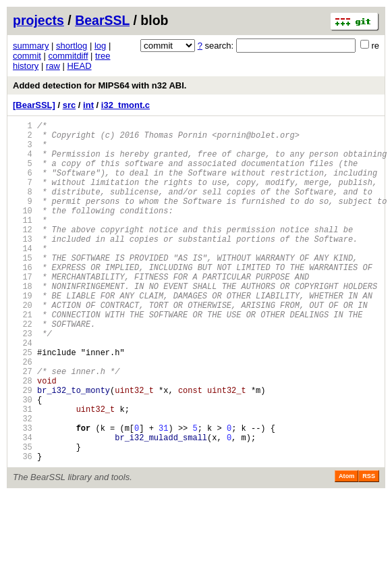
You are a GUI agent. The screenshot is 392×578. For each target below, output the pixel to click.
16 (23, 299)
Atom (346, 549)
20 (23, 345)
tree (103, 56)
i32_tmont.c (125, 105)
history (26, 66)
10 (23, 231)
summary (31, 46)
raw (53, 66)
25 (23, 403)
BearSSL (102, 20)
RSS (369, 549)
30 (23, 460)
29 (23, 449)
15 (23, 288)
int (88, 105)
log (100, 46)
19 (23, 334)
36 (23, 529)
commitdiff (68, 56)
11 (23, 242)
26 (23, 414)
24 (23, 391)
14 (23, 277)
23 (23, 380)
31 (23, 472)
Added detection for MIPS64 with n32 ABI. (100, 85)
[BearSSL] (34, 105)
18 (23, 322)
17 (23, 311)
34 (23, 506)
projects (38, 20)
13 (23, 265)
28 (23, 437)
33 (23, 495)
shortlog (72, 46)
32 (23, 483)
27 (23, 426)
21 (23, 357)
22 (23, 368)
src (69, 105)
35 (23, 518)
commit (27, 56)
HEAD (79, 66)
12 (23, 254)
